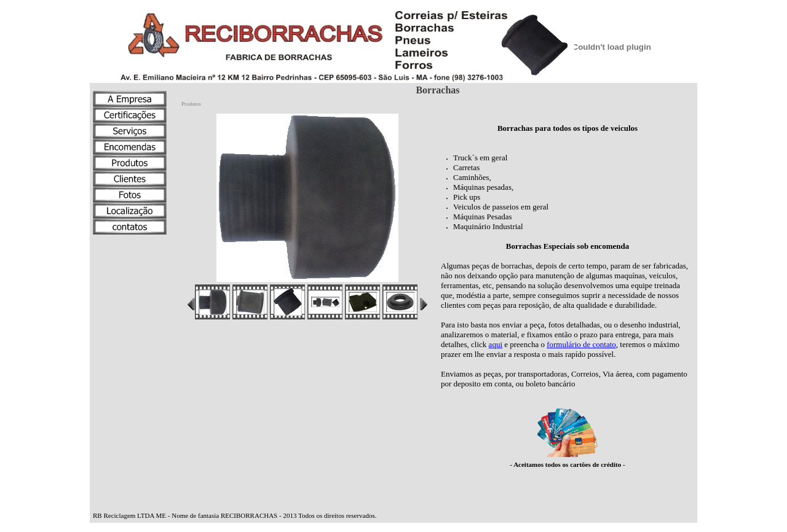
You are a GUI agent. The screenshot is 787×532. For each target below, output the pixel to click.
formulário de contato (581, 344)
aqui (496, 344)
